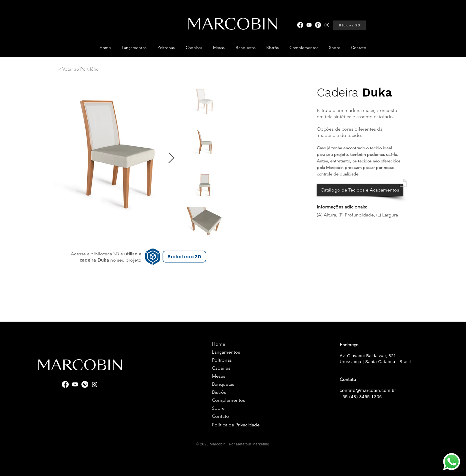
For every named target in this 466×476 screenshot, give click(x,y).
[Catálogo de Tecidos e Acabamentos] (360, 190)
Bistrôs (219, 392)
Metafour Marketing (253, 444)
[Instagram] (327, 25)
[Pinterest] (318, 25)
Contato (221, 416)
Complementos (229, 400)
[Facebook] (300, 25)
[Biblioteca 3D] (184, 257)
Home (219, 344)
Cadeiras (221, 368)
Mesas (219, 376)
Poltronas (222, 360)
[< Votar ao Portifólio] (78, 69)
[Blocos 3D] (349, 25)
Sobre (218, 408)
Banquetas (223, 384)
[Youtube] (309, 25)
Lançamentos (226, 352)
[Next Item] (171, 158)
